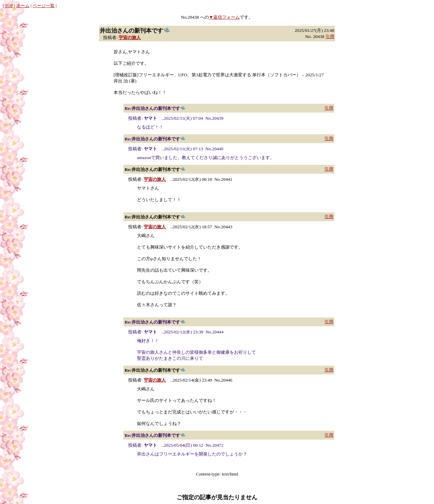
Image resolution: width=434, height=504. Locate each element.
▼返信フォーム (224, 17)
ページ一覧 (44, 6)
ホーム (23, 6)
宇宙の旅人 (130, 37)
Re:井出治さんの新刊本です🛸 (155, 108)
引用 (330, 36)
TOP (9, 6)
